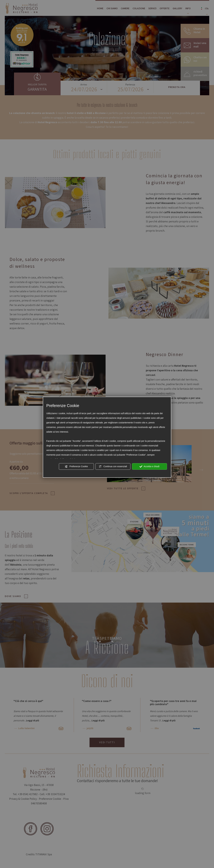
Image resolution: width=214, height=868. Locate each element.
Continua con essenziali (113, 467)
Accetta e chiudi (149, 467)
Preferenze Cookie (76, 467)
